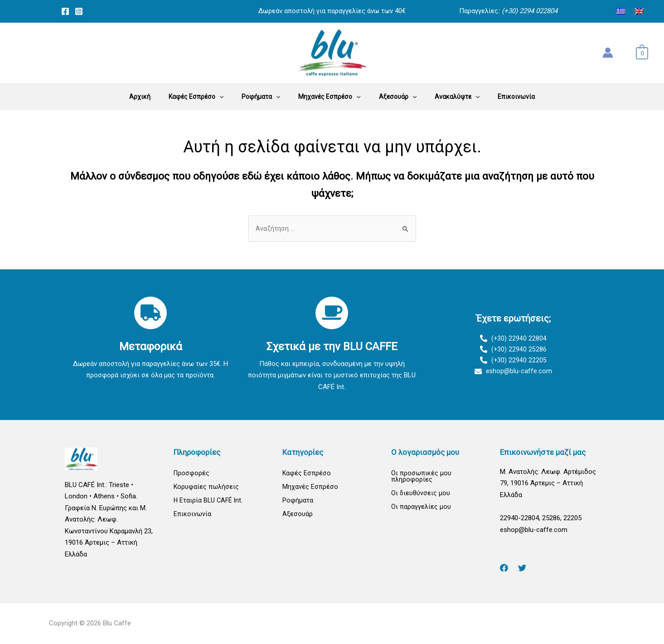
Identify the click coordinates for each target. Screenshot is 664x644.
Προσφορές (192, 473)
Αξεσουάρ (298, 516)
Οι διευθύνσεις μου (421, 494)
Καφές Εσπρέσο (307, 473)
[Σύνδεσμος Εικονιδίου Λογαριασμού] (608, 53)
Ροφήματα (298, 502)
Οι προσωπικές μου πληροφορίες (421, 477)
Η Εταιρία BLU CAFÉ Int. (209, 502)
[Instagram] (79, 11)
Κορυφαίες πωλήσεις (206, 488)
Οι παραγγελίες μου (421, 508)
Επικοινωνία (192, 516)
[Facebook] (65, 11)
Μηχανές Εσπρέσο (310, 488)
